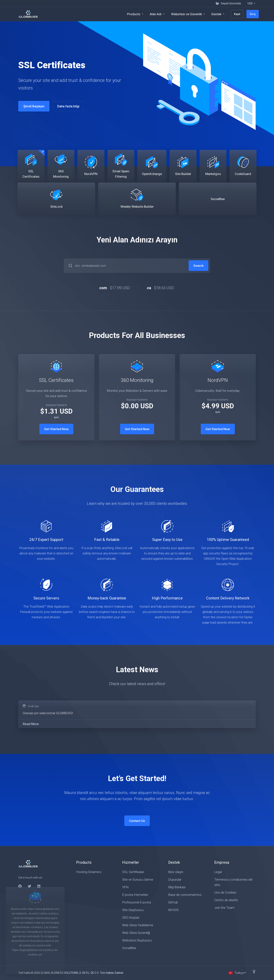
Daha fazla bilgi (66, 106)
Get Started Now (56, 429)
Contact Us (137, 821)
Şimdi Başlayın (31, 106)
